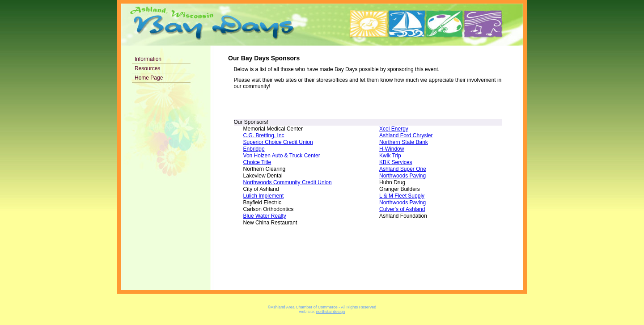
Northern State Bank (404, 142)
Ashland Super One (403, 169)
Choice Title (257, 162)
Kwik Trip (390, 156)
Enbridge (254, 149)
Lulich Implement (264, 196)
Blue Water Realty (265, 216)
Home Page (149, 78)
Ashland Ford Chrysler (406, 135)
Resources (147, 68)
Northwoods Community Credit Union (288, 182)
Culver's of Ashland (402, 209)
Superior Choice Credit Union (278, 142)
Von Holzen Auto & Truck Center (282, 156)
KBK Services (396, 162)
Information (148, 59)
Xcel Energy (394, 129)
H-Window (392, 149)
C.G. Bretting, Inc (264, 135)
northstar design (331, 312)
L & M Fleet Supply (402, 196)
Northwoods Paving (402, 176)
